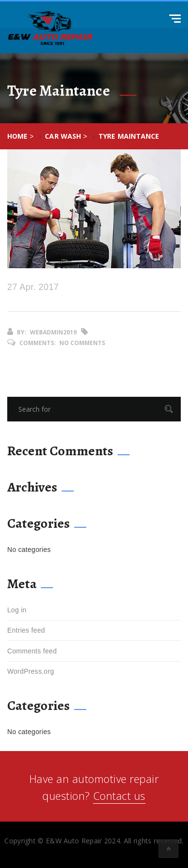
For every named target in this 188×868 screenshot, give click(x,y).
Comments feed (32, 651)
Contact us (119, 796)
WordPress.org (31, 671)
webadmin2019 (53, 332)
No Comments (82, 343)
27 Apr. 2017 (33, 287)
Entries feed (26, 630)
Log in (17, 610)
